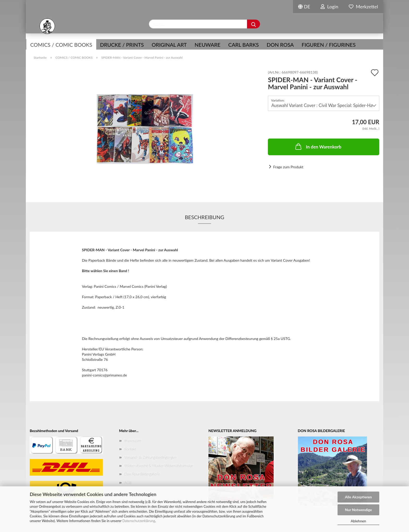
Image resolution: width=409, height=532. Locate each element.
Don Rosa (280, 45)
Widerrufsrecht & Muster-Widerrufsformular (159, 466)
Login (329, 7)
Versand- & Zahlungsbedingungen (151, 457)
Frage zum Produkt (288, 167)
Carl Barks (243, 45)
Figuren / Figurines (329, 45)
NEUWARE (207, 45)
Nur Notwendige (358, 510)
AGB (128, 483)
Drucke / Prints (122, 45)
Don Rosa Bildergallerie (142, 474)
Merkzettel (363, 7)
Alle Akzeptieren (359, 497)
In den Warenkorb (318, 146)
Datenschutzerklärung (139, 521)
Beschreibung (204, 217)
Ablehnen (359, 521)
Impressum (133, 441)
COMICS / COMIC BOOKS (61, 45)
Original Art (169, 45)
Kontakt (130, 449)
